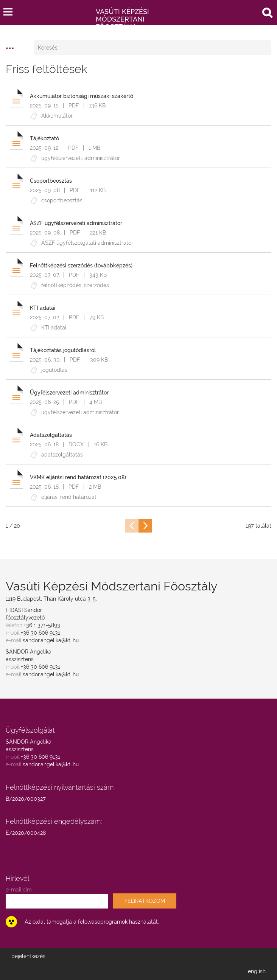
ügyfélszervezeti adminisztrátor (80, 412)
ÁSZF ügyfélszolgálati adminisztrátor (87, 243)
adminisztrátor (102, 158)
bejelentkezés (28, 956)
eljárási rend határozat (69, 497)
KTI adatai (54, 328)
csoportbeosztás (62, 200)
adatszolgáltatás (62, 455)
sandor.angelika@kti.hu (51, 640)
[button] (8, 10)
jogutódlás (54, 370)
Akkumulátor (57, 116)
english (257, 971)
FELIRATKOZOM (145, 901)
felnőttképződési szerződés (75, 285)
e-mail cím (19, 890)
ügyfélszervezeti (61, 158)
